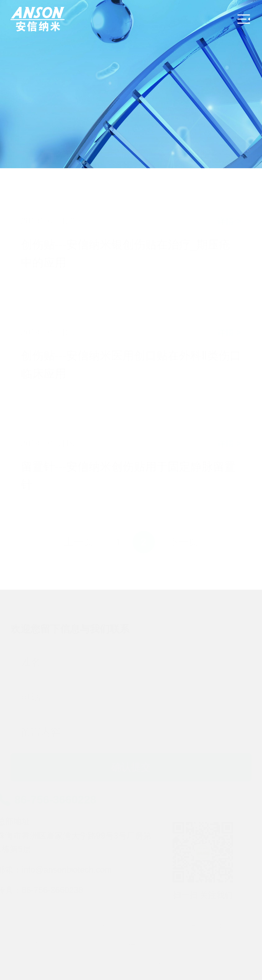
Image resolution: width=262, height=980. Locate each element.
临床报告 (191, 154)
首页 (19, 102)
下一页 (183, 542)
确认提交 (131, 761)
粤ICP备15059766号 (72, 945)
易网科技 (152, 963)
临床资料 (51, 102)
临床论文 (91, 102)
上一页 (79, 542)
